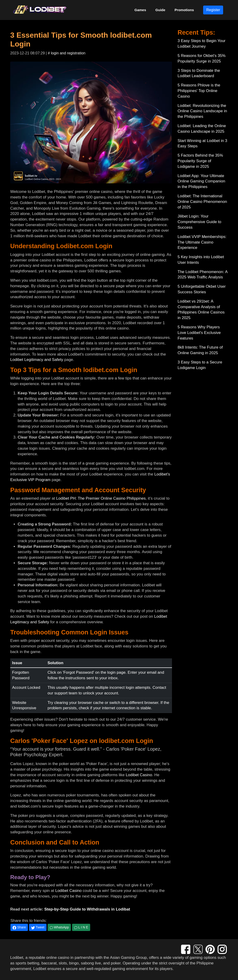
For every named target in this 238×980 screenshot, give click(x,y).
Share (19, 927)
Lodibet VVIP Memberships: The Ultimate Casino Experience (202, 242)
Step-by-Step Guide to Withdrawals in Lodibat (87, 909)
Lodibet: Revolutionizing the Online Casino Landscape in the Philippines (202, 111)
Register (213, 10)
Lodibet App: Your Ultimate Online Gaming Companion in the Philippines (201, 181)
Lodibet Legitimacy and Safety (37, 360)
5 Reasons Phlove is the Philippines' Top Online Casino (199, 91)
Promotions (184, 10)
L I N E (81, 927)
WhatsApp (59, 927)
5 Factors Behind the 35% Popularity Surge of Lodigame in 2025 (200, 161)
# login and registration (67, 53)
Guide (160, 10)
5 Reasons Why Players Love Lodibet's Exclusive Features (199, 333)
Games (140, 10)
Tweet (38, 927)
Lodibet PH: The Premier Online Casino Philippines (101, 498)
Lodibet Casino (139, 775)
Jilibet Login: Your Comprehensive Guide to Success (199, 222)
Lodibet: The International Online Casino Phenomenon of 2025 (202, 202)
